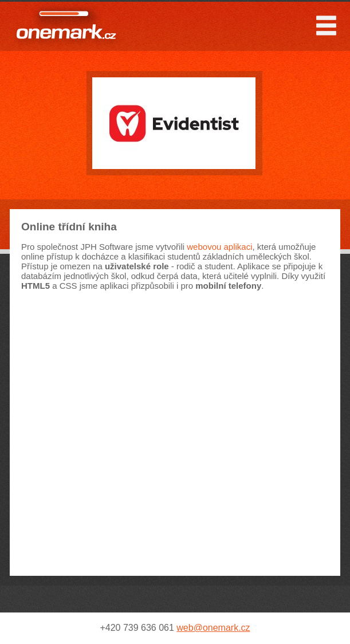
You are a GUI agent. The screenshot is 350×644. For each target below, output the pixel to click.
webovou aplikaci (219, 247)
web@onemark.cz (213, 628)
